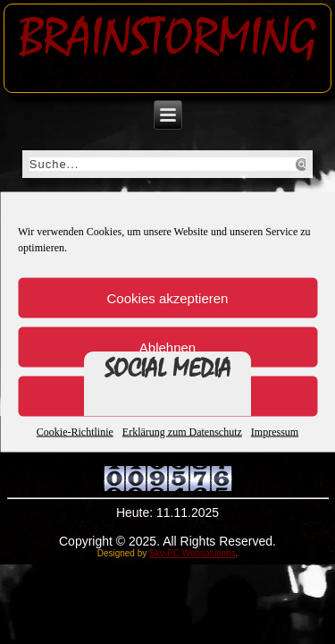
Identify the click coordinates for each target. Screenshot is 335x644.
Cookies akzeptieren (168, 297)
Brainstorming (167, 38)
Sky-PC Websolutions (193, 553)
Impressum (275, 432)
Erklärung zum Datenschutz (182, 432)
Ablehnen (167, 347)
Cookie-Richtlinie (75, 432)
